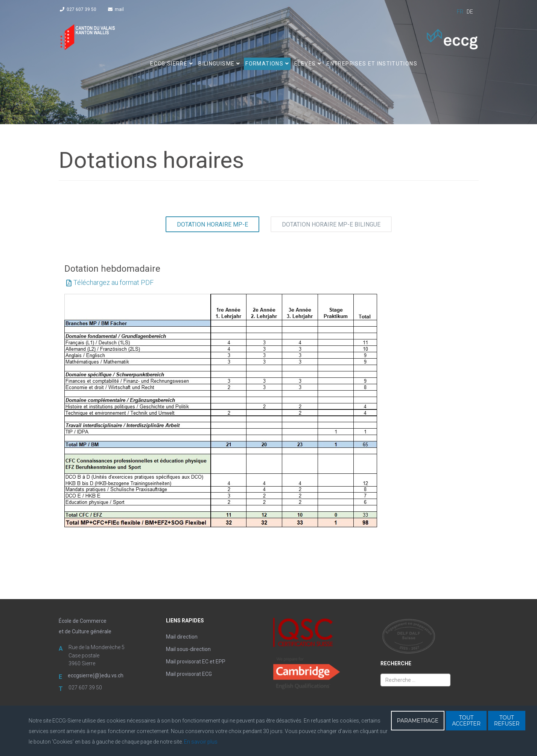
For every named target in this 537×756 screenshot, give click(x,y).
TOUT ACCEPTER (466, 721)
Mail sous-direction (188, 649)
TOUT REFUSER (507, 721)
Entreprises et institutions (372, 64)
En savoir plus (201, 742)
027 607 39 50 (81, 9)
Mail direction (182, 637)
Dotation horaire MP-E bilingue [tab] (331, 224)
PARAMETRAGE (418, 721)
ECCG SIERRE (169, 64)
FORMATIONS (264, 64)
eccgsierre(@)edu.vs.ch (96, 675)
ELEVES (305, 64)
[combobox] (415, 680)
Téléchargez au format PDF (113, 282)
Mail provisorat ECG (189, 674)
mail (119, 9)
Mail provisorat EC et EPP (196, 662)
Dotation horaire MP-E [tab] (212, 224)
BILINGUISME (216, 64)
